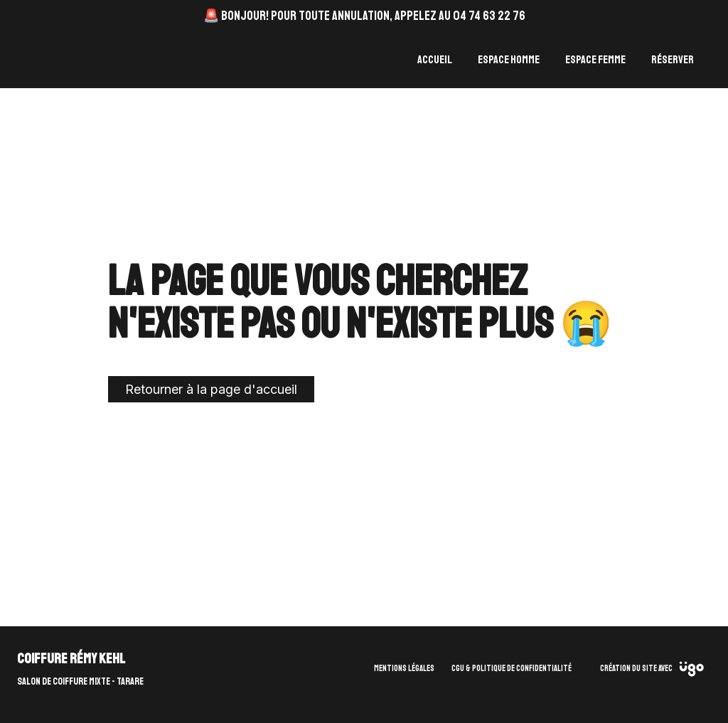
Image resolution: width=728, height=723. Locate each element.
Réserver (673, 60)
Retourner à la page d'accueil (211, 389)
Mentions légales (404, 669)
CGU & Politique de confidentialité (512, 669)
